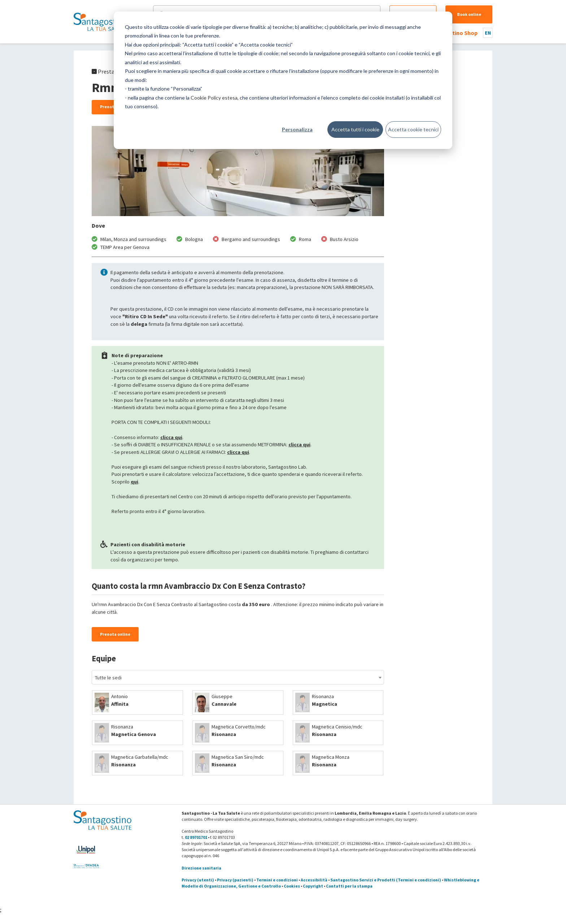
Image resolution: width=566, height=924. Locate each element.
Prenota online (115, 634)
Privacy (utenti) (198, 880)
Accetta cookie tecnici (413, 129)
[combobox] (238, 677)
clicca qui (171, 437)
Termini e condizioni (277, 880)
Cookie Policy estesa (214, 98)
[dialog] (283, 80)
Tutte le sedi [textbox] (108, 678)
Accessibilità (314, 880)
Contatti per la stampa (349, 886)
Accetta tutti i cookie (355, 129)
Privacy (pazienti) (235, 880)
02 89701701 (196, 837)
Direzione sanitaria (201, 868)
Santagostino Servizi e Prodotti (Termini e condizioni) (386, 880)
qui (134, 482)
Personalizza (297, 129)
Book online (469, 14)
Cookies (292, 886)
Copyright (313, 886)
